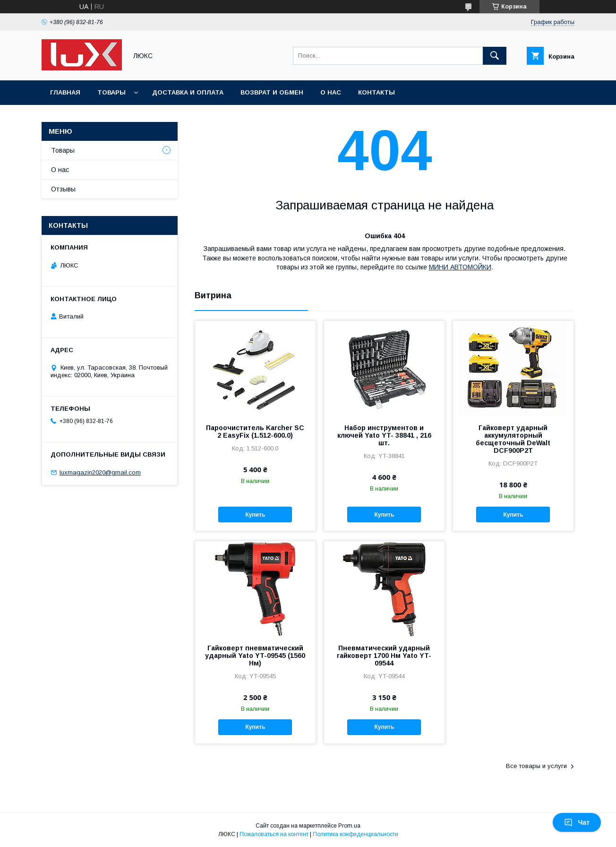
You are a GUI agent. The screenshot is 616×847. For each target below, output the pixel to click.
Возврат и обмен (272, 92)
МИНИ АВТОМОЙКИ (460, 267)
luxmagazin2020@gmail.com (100, 472)
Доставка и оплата (188, 92)
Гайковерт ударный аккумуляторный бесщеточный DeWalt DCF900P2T (513, 439)
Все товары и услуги (536, 766)
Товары (111, 92)
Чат (577, 822)
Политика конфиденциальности (355, 834)
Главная (65, 92)
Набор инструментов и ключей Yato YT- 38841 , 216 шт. (384, 435)
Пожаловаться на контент (274, 834)
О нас (331, 92)
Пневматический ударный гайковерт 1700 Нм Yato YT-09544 (384, 656)
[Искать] (495, 56)
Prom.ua (349, 826)
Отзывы (63, 189)
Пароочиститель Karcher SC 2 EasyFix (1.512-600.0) (255, 432)
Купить (255, 515)
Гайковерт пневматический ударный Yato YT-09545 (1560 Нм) (255, 656)
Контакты (376, 92)
